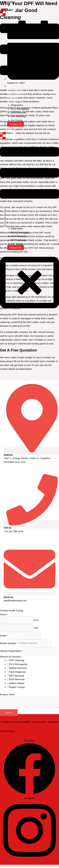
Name (4, 614)
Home (10, 86)
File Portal (13, 97)
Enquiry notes (7, 694)
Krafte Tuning (7, 2)
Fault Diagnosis (17, 672)
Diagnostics (17, 105)
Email (4, 635)
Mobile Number (9, 643)
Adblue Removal (16, 94)
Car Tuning (17, 120)
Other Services (15, 101)
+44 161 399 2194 (13, 531)
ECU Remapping (20, 109)
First (36, 620)
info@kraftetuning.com (15, 601)
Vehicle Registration (11, 651)
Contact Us (16, 124)
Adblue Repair (17, 683)
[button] (29, 50)
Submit (9, 713)
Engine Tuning (17, 687)
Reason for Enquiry (11, 657)
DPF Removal (18, 116)
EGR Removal (18, 113)
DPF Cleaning (15, 90)
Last (36, 628)
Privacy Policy (7, 731)
